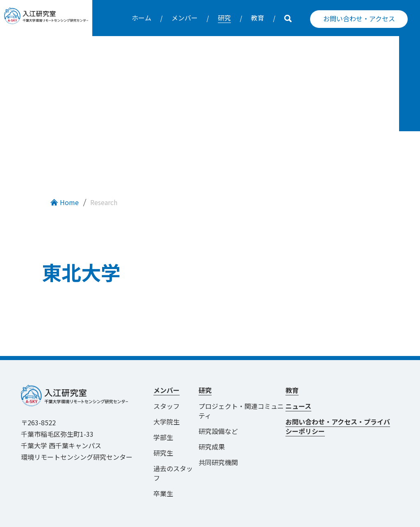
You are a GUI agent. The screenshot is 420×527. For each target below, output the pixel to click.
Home (69, 188)
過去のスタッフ (173, 459)
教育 (258, 18)
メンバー (185, 18)
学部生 (163, 423)
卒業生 (163, 479)
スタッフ (167, 392)
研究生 (163, 438)
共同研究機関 (218, 448)
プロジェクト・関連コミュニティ (241, 396)
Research (104, 188)
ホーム (142, 18)
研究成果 (212, 432)
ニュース (298, 392)
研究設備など (218, 417)
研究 (224, 18)
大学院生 (167, 407)
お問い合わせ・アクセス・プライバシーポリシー (338, 412)
